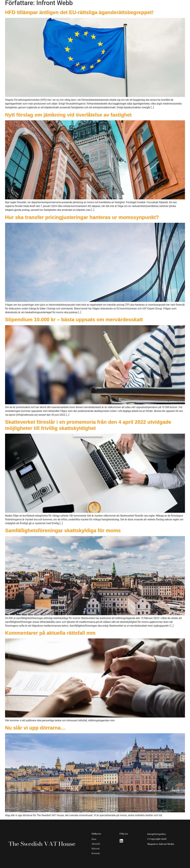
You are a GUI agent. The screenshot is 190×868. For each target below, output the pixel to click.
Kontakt (167, 7)
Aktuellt (134, 7)
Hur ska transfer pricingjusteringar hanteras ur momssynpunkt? (82, 217)
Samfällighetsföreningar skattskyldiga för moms (63, 530)
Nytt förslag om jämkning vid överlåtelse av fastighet (68, 115)
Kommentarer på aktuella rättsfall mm (50, 633)
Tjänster (114, 7)
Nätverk (150, 7)
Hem (96, 7)
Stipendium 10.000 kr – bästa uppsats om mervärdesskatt (74, 320)
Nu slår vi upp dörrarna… (35, 728)
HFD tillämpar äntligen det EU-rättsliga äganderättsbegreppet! (79, 12)
